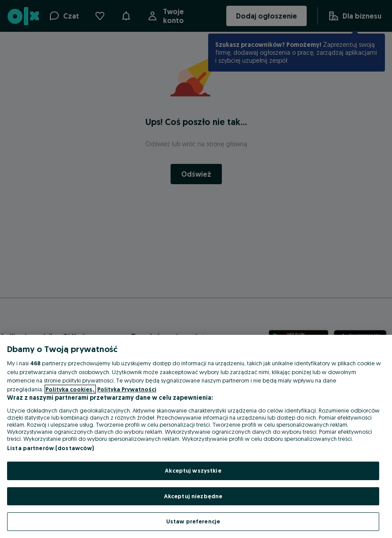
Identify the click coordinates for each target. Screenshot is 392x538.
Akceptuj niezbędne (193, 496)
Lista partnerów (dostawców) (51, 448)
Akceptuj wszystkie (193, 470)
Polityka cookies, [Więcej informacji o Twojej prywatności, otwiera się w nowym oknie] (70, 389)
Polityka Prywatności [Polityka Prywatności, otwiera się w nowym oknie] (127, 389)
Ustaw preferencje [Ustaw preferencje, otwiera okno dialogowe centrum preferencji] (193, 521)
